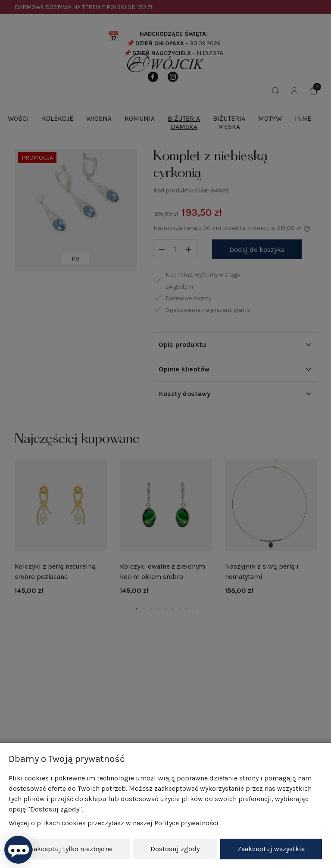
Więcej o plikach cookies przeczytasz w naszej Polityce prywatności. (114, 823)
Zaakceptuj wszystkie (271, 849)
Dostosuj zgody (175, 849)
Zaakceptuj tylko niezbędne (69, 849)
